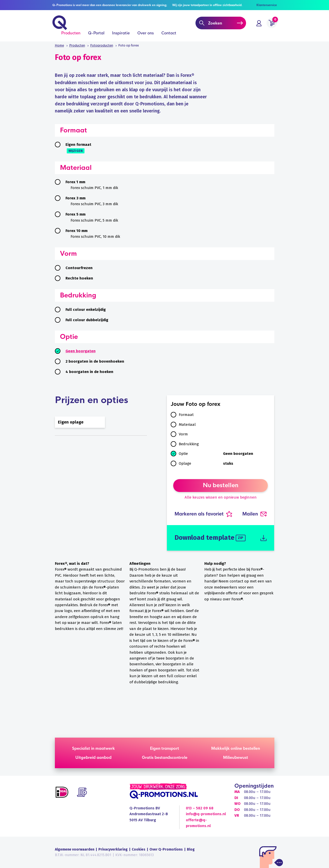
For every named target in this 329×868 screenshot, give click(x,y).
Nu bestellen (221, 485)
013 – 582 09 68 (200, 808)
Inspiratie (121, 36)
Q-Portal (96, 36)
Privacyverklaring (113, 849)
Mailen (254, 514)
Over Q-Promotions (166, 849)
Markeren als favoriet (203, 514)
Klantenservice (267, 5)
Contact (169, 36)
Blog (191, 849)
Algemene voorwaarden (75, 849)
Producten (71, 36)
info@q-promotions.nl (206, 814)
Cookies (139, 849)
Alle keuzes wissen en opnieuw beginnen (221, 497)
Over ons (146, 36)
